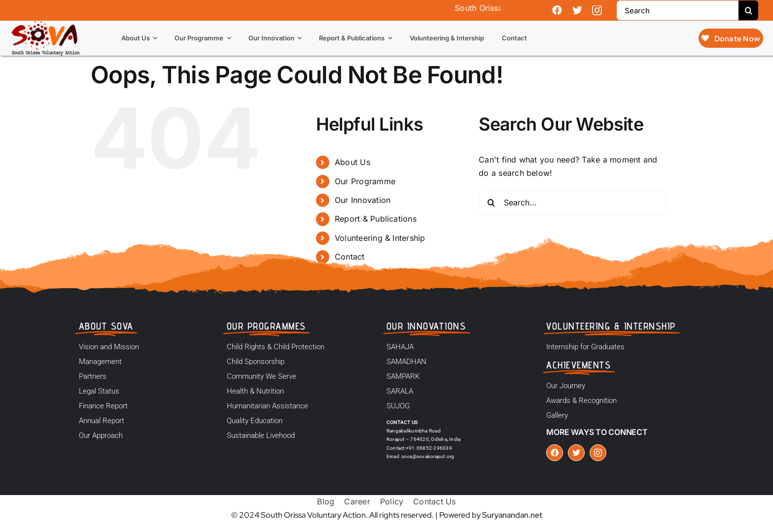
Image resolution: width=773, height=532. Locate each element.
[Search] (678, 10)
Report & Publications (376, 219)
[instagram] (597, 10)
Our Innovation (363, 200)
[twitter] (577, 10)
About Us (352, 162)
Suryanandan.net (512, 515)
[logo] (46, 25)
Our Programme (365, 181)
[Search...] (572, 202)
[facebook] (557, 10)
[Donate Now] (731, 38)
